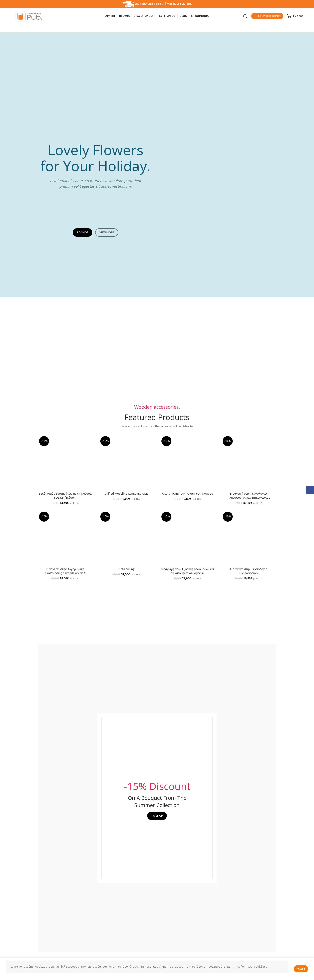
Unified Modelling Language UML (126, 494)
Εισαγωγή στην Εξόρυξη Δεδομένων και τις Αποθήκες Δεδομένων (188, 571)
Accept (301, 969)
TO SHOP (83, 232)
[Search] (245, 16)
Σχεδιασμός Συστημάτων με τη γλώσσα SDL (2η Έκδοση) (65, 496)
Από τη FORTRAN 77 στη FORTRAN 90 (188, 494)
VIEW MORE (107, 232)
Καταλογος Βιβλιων (267, 16)
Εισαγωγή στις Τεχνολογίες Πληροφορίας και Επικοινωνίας (249, 496)
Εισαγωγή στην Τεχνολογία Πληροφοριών (249, 571)
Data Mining (126, 569)
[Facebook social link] (310, 490)
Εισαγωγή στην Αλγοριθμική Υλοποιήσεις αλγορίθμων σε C (65, 571)
